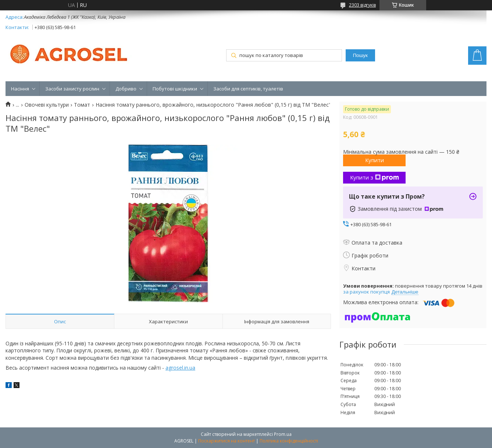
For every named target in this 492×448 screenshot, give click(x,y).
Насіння (20, 89)
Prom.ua (283, 434)
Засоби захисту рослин (72, 89)
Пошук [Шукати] (360, 55)
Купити (375, 160)
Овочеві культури (47, 105)
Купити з (375, 177)
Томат (82, 105)
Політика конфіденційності (289, 441)
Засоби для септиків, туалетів (248, 89)
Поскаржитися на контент (227, 441)
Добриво (126, 89)
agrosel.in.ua (180, 368)
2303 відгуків (362, 5)
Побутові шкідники (175, 89)
